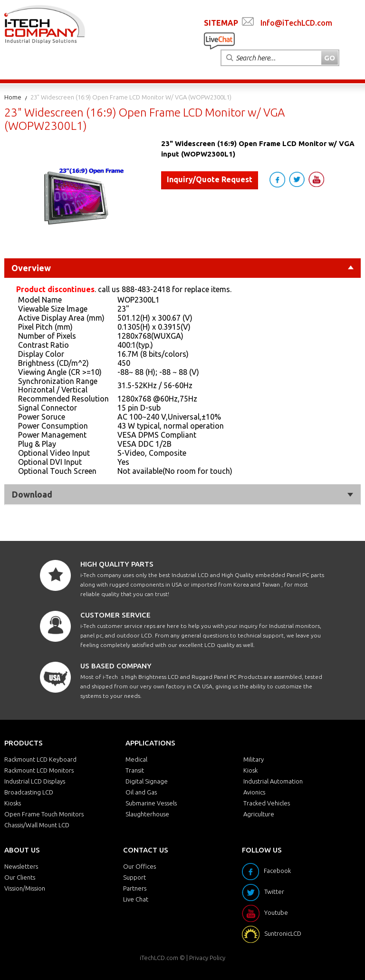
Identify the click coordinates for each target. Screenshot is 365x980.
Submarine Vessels (151, 803)
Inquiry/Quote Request (210, 179)
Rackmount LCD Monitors (39, 770)
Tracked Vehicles (267, 803)
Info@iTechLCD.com (296, 23)
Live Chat (136, 899)
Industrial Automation (273, 781)
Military (254, 759)
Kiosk (250, 770)
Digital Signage (147, 781)
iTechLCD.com (159, 958)
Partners (135, 888)
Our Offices (139, 866)
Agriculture (259, 814)
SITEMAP (221, 23)
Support (134, 877)
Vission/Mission (25, 888)
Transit (135, 770)
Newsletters (21, 866)
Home (13, 97)
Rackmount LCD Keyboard (40, 759)
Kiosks (13, 803)
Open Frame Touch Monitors (44, 814)
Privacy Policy (207, 958)
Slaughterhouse (147, 814)
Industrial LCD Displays (35, 781)
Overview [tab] (182, 268)
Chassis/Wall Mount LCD (37, 825)
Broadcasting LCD (29, 792)
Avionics (254, 792)
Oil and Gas (141, 792)
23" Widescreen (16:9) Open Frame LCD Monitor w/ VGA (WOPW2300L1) (131, 97)
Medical (136, 759)
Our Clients (20, 877)
